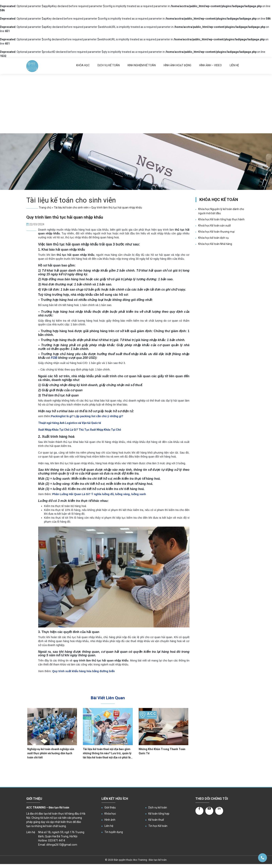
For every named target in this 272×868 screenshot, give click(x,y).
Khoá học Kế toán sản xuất (215, 226)
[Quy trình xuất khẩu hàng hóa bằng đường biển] (83, 671)
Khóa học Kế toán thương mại (216, 232)
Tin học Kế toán (158, 826)
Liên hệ (234, 65)
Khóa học (83, 65)
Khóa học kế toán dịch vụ (213, 238)
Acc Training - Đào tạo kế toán (150, 860)
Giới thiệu (110, 807)
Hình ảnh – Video (210, 65)
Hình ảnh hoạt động (177, 65)
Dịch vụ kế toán (109, 65)
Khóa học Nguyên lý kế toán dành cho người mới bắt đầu (221, 211)
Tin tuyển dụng (114, 832)
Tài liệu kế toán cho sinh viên (71, 208)
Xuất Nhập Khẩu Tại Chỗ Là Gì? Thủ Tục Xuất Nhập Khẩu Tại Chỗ (80, 430)
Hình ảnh (110, 820)
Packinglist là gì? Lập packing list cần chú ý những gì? (87, 416)
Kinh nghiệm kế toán (142, 65)
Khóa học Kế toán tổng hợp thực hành (221, 219)
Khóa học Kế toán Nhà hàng (215, 244)
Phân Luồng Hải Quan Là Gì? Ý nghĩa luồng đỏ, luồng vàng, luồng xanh (99, 494)
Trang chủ (45, 208)
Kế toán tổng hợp (159, 814)
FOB (54, 358)
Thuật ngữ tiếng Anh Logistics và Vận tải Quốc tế (70, 423)
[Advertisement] (136, 104)
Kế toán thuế (156, 820)
